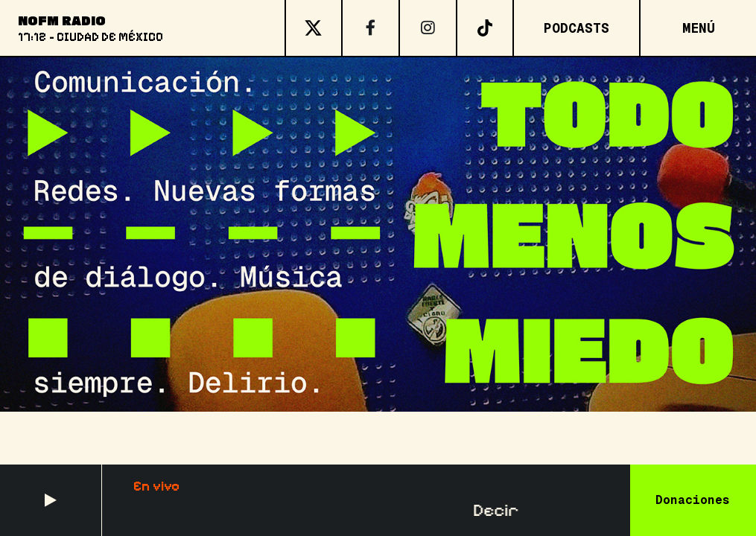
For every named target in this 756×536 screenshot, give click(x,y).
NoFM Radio (62, 20)
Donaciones (693, 500)
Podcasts (576, 28)
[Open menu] (698, 28)
